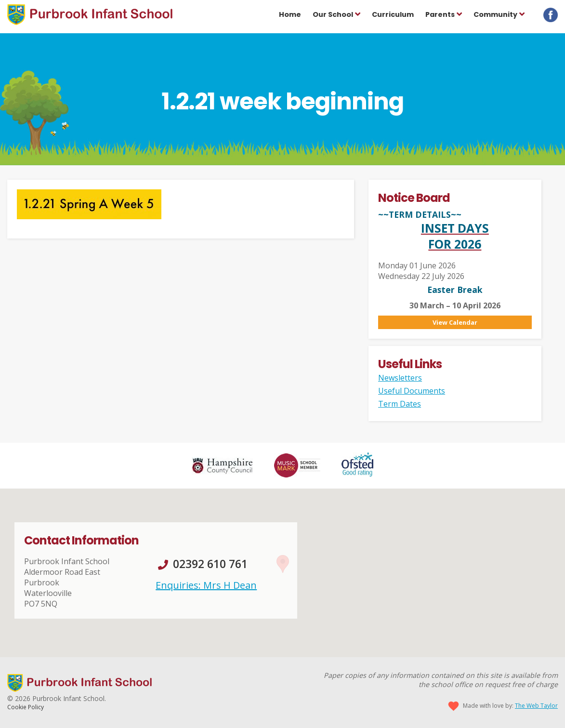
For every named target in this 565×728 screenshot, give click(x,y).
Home (290, 14)
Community (495, 14)
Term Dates (400, 404)
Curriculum (393, 14)
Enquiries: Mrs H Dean (206, 585)
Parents (440, 14)
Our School (333, 14)
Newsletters (400, 378)
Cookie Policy (26, 707)
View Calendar (455, 322)
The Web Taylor (536, 706)
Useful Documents (412, 391)
